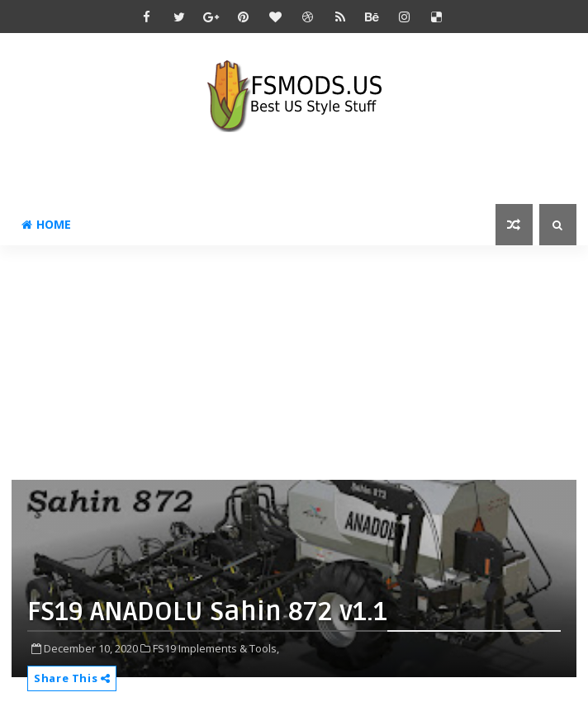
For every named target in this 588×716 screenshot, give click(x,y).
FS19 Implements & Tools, (216, 648)
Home (46, 224)
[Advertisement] (299, 361)
